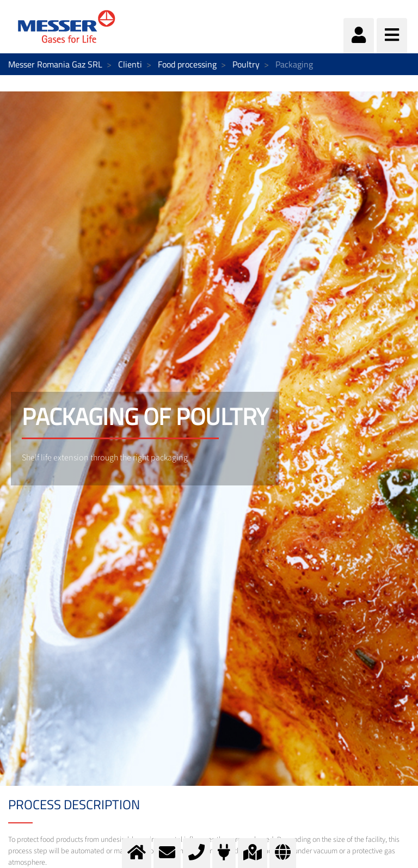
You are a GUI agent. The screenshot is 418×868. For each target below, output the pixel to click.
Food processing (187, 64)
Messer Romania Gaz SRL (55, 64)
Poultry (246, 64)
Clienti (130, 64)
